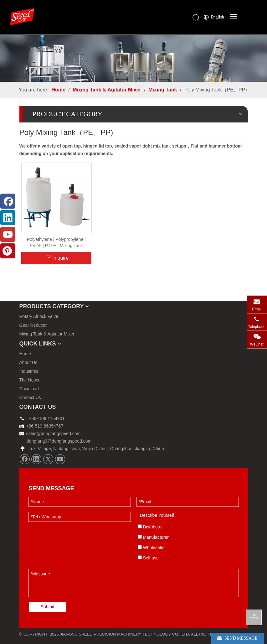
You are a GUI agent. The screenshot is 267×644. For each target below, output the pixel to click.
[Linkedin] (36, 459)
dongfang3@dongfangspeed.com (59, 441)
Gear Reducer (33, 325)
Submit (48, 607)
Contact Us (30, 397)
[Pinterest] (8, 251)
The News (29, 380)
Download (29, 389)
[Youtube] (60, 459)
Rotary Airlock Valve (39, 316)
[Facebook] (25, 459)
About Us (28, 362)
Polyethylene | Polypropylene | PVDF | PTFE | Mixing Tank (56, 242)
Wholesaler (151, 548)
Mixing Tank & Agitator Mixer (47, 334)
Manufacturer (153, 537)
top (254, 617)
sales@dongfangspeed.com (50, 434)
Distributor (150, 527)
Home (25, 354)
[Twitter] (48, 459)
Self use (148, 558)
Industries (29, 371)
